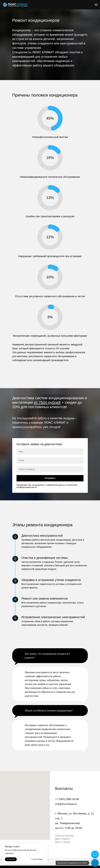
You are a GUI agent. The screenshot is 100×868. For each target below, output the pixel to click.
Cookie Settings (37, 859)
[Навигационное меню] (96, 5)
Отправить (50, 478)
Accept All (11, 859)
